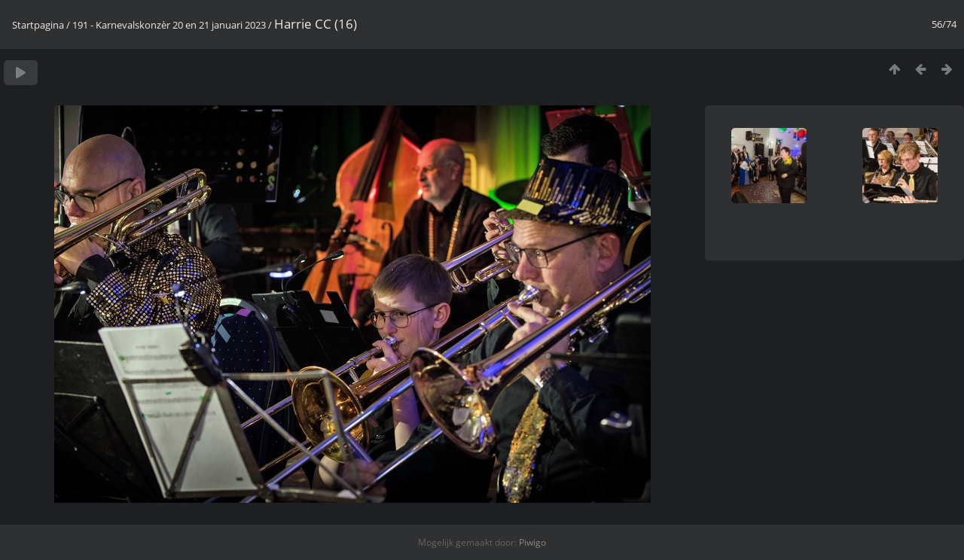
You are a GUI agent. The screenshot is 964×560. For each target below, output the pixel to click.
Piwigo (532, 542)
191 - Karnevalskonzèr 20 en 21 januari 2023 (169, 25)
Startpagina (38, 25)
